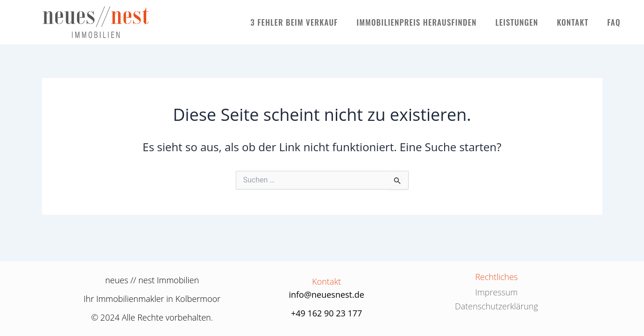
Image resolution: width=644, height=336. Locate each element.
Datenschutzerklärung (496, 306)
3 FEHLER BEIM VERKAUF (294, 22)
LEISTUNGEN (517, 22)
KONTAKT (573, 22)
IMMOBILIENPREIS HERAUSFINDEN (417, 22)
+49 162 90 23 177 (327, 313)
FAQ (614, 22)
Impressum (496, 292)
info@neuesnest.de (326, 294)
